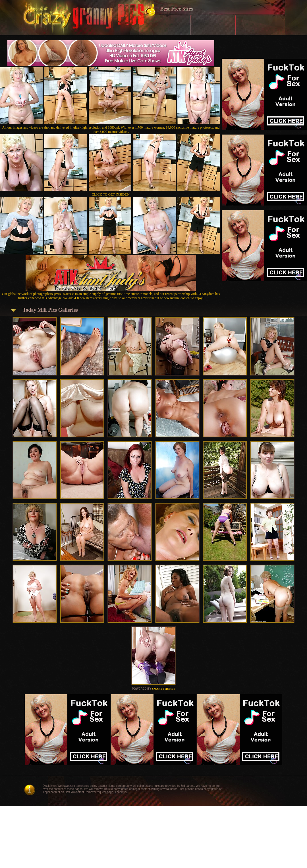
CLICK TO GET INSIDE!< (111, 194)
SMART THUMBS (164, 689)
